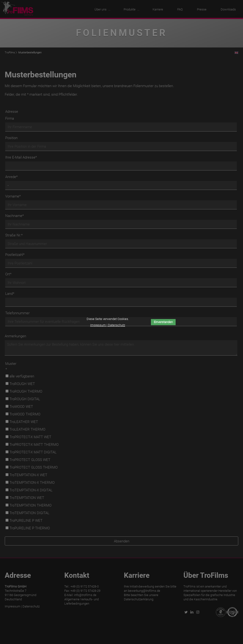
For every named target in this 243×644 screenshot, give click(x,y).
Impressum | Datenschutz (108, 325)
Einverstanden (163, 322)
